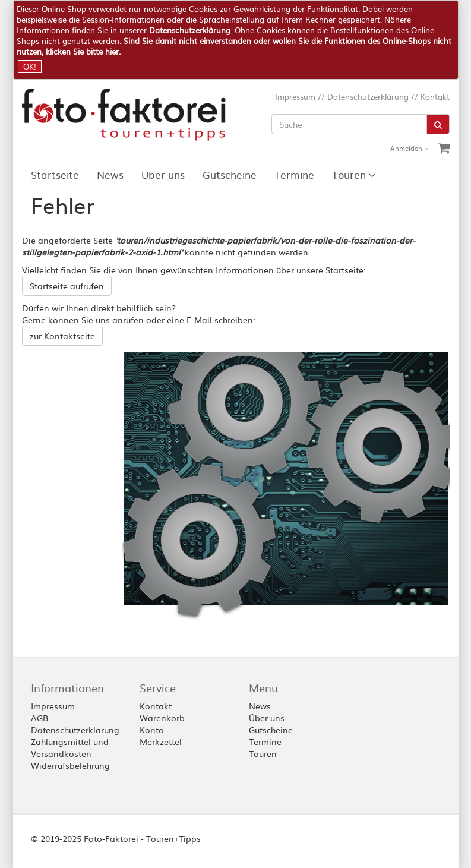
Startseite (55, 174)
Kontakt (435, 97)
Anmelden (409, 148)
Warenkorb (162, 718)
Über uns (163, 174)
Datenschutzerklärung (190, 30)
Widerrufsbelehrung (70, 765)
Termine (294, 174)
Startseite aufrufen (67, 286)
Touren (354, 174)
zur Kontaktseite (62, 336)
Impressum (295, 97)
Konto (152, 730)
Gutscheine (230, 174)
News (110, 174)
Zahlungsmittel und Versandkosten (70, 747)
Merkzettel (161, 741)
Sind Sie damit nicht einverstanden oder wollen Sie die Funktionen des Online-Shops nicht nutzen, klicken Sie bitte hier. (234, 46)
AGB (39, 718)
